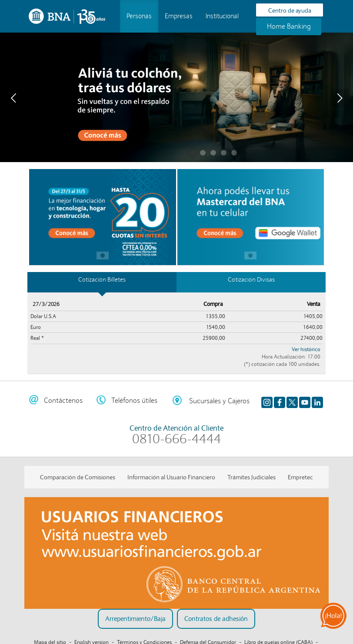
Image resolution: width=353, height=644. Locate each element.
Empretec (300, 477)
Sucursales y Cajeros (219, 401)
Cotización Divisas (251, 280)
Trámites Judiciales (251, 477)
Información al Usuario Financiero (171, 477)
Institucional (222, 16)
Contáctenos (63, 400)
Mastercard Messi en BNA (213, 153)
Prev (13, 98)
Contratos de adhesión (216, 619)
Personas (139, 16)
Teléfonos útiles (134, 400)
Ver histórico (306, 349)
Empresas (179, 16)
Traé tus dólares (192, 153)
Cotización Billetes (102, 280)
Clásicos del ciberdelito (224, 153)
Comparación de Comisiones (78, 477)
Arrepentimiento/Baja (135, 619)
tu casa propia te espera (234, 153)
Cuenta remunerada (203, 153)
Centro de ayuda (290, 10)
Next (340, 98)
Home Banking (289, 26)
